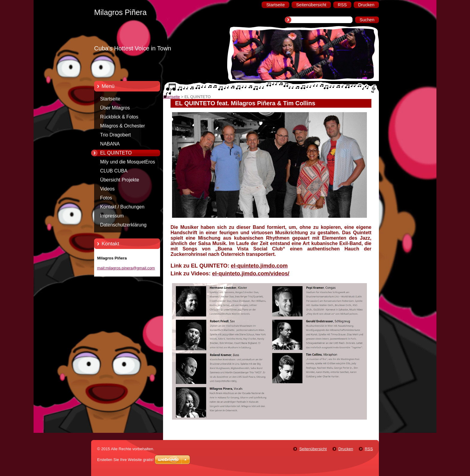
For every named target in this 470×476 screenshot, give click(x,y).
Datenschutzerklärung (123, 225)
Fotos (106, 198)
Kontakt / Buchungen (122, 207)
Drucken (346, 449)
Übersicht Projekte (120, 180)
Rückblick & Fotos (119, 117)
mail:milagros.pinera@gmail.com (126, 268)
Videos (107, 189)
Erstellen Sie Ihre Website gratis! (125, 460)
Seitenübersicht (313, 449)
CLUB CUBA (114, 171)
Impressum (112, 216)
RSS (369, 449)
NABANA (110, 144)
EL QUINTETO (116, 153)
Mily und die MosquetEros (128, 162)
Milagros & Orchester (123, 126)
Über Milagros (115, 108)
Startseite (110, 99)
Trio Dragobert (115, 135)
